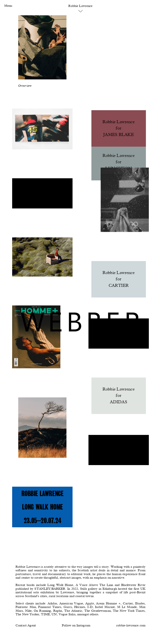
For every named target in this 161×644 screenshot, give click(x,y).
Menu (8, 6)
